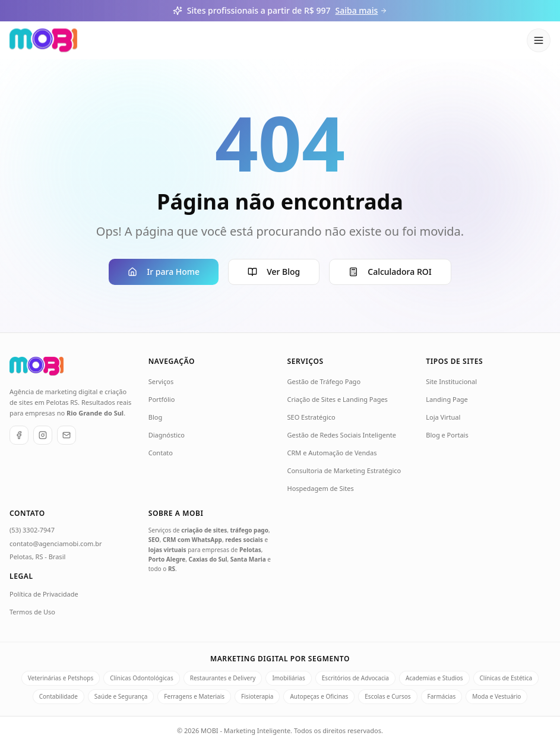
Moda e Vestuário (496, 696)
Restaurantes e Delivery (223, 678)
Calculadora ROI (390, 272)
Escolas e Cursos (387, 696)
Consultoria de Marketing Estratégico (344, 470)
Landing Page (447, 399)
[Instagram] (43, 435)
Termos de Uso (32, 612)
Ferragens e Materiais (194, 696)
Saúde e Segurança (121, 696)
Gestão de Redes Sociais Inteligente (342, 435)
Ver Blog (274, 272)
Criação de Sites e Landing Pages (338, 399)
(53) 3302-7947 (32, 530)
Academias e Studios (434, 678)
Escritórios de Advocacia (355, 678)
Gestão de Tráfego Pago (324, 381)
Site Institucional (451, 381)
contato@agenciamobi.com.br (56, 543)
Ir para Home (164, 272)
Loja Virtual (443, 417)
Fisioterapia (257, 696)
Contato (161, 453)
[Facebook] (19, 435)
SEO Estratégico (311, 417)
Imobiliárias (288, 678)
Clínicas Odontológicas (141, 678)
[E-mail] (67, 435)
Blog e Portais (447, 435)
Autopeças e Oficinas (319, 696)
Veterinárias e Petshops (61, 678)
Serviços (161, 381)
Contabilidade (58, 696)
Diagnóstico (167, 435)
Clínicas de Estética (506, 678)
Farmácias (442, 696)
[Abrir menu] (539, 40)
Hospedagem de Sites (321, 488)
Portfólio (162, 399)
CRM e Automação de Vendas (332, 453)
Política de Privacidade (44, 594)
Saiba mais (362, 10)
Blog (155, 417)
